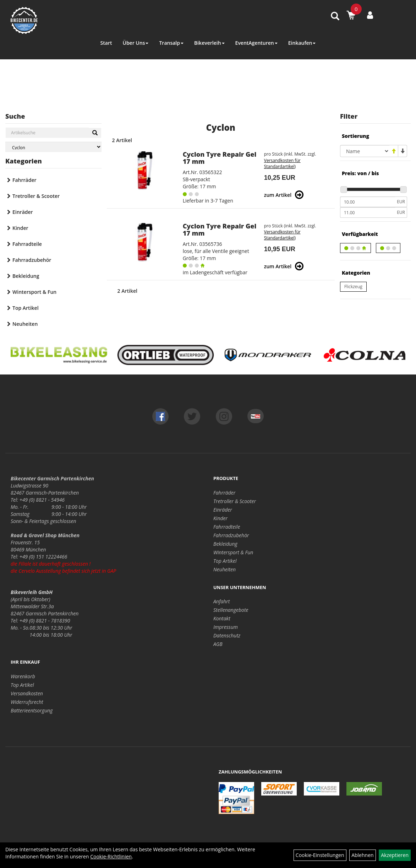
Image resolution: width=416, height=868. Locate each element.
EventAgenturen (256, 43)
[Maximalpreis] (368, 212)
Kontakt (222, 618)
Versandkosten (27, 693)
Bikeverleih (209, 43)
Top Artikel (26, 308)
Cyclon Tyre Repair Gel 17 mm (220, 158)
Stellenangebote (231, 610)
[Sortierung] (365, 151)
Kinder (20, 228)
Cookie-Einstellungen (320, 855)
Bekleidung (26, 276)
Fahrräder (24, 180)
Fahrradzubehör (32, 260)
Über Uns (135, 43)
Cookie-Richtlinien (111, 856)
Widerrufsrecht (27, 702)
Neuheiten (25, 324)
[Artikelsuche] (335, 17)
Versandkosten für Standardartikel (282, 163)
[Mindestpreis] (368, 202)
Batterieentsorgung (32, 710)
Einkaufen (302, 43)
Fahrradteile (27, 244)
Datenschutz (227, 635)
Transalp (171, 43)
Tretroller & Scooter (36, 196)
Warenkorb (23, 676)
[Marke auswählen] (53, 147)
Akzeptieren (395, 855)
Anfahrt (221, 601)
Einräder (23, 212)
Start (106, 43)
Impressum (226, 627)
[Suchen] (95, 133)
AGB (218, 644)
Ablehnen (362, 855)
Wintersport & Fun (34, 292)
